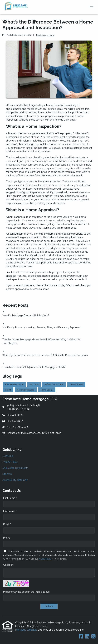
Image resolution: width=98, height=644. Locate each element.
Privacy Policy (45, 559)
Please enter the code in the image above (26, 592)
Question (8, 565)
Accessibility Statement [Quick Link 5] (15, 480)
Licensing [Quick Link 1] (8, 456)
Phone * (8, 538)
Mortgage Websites (26, 630)
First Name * (10, 498)
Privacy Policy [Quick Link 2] (10, 462)
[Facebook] (81, 637)
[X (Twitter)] (93, 637)
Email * (7, 524)
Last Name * (10, 511)
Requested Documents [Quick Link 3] (15, 468)
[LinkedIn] (87, 637)
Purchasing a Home (45, 35)
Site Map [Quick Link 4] (7, 474)
